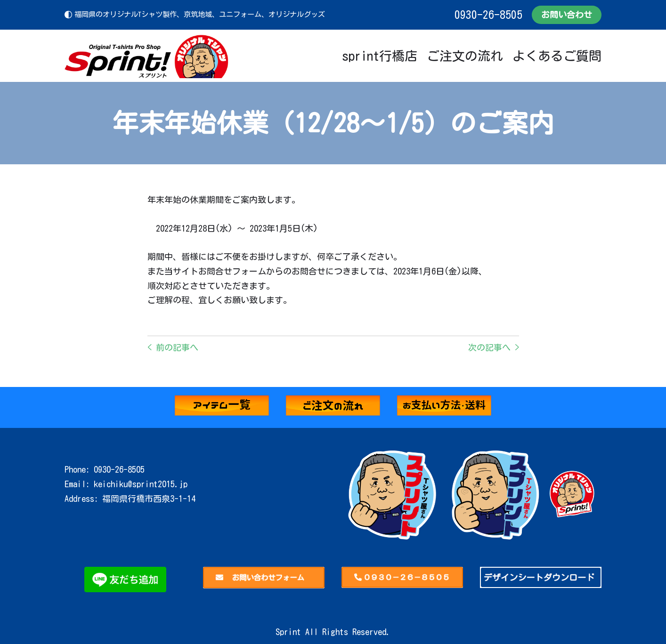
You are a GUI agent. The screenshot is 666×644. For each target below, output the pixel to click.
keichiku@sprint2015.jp (141, 484)
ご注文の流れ (465, 56)
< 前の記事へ (173, 347)
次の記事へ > (494, 347)
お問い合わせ (567, 15)
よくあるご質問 (557, 56)
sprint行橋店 (380, 56)
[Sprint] (147, 56)
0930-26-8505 (488, 15)
